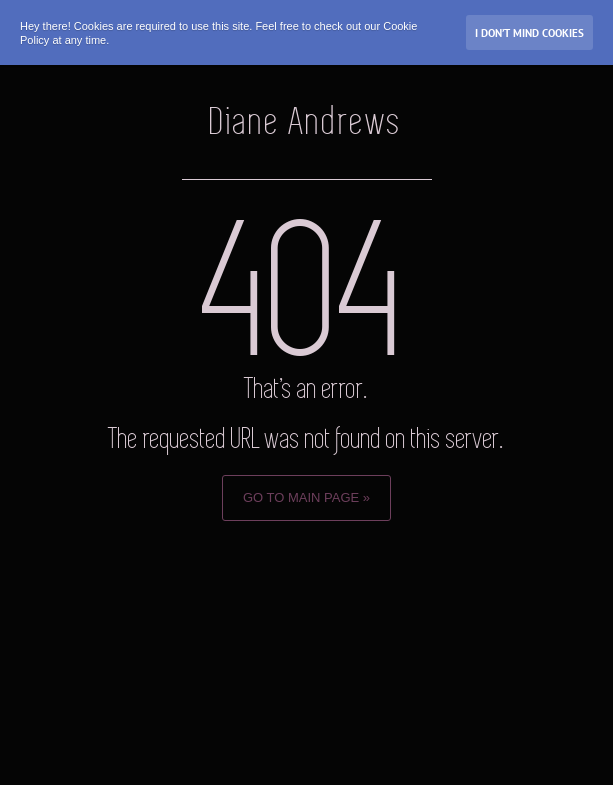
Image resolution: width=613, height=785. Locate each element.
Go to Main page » (306, 497)
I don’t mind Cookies (529, 33)
